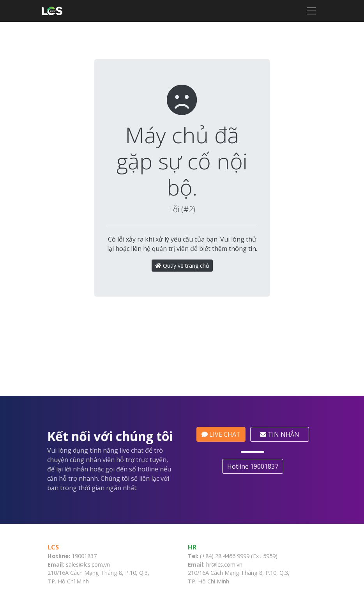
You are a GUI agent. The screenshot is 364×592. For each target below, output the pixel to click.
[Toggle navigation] (311, 11)
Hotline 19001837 (254, 485)
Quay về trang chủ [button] (182, 266)
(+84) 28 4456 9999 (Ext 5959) (239, 575)
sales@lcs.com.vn (88, 583)
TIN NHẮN (281, 453)
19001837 (84, 575)
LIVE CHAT (223, 453)
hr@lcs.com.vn (224, 583)
